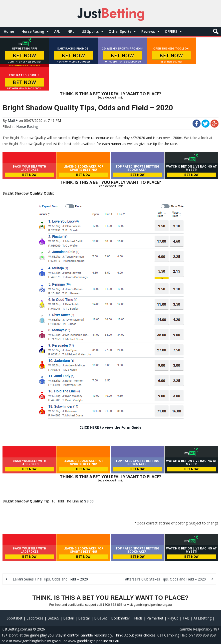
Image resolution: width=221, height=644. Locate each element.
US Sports (90, 31)
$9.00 (89, 501)
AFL (57, 31)
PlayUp (173, 618)
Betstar (84, 618)
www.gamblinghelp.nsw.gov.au (38, 641)
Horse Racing (33, 31)
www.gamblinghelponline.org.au (94, 641)
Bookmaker (121, 618)
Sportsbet (15, 618)
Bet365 (53, 618)
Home (9, 31)
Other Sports (120, 31)
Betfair (69, 618)
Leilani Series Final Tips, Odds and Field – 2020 (50, 579)
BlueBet (101, 618)
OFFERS (171, 31)
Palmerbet (155, 618)
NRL (71, 31)
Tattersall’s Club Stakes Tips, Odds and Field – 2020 (164, 579)
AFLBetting (203, 618)
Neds (138, 618)
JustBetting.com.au (17, 629)
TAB (186, 618)
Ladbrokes (35, 618)
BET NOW (24, 56)
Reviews (148, 31)
